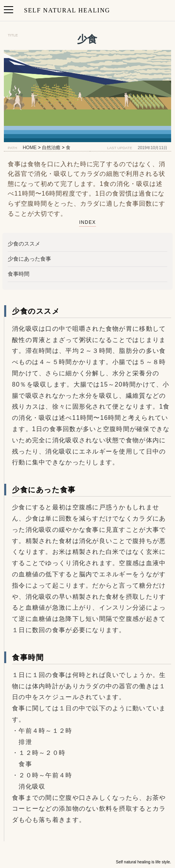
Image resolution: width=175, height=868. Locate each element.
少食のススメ (24, 244)
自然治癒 (51, 148)
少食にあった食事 (29, 259)
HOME (30, 148)
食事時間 (19, 274)
